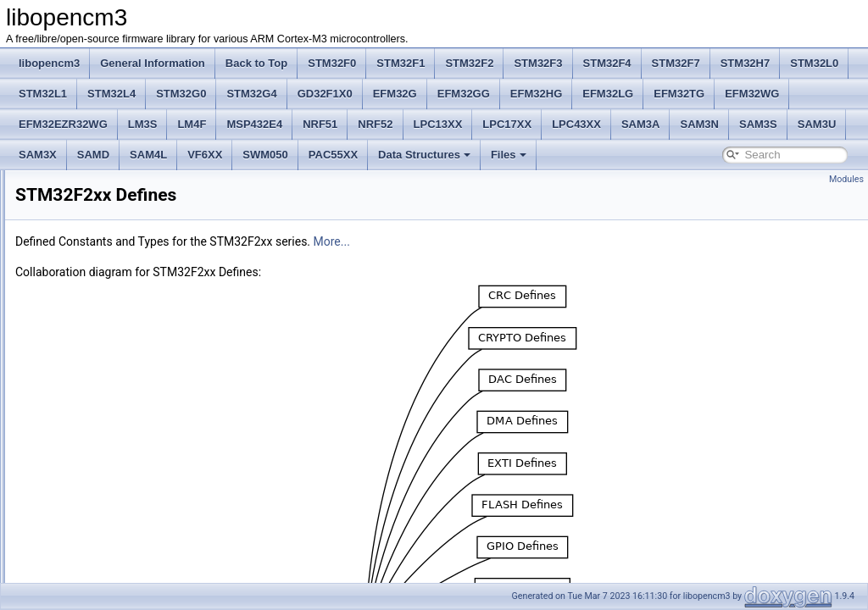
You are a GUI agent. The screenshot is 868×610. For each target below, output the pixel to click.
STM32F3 (538, 63)
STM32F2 (469, 63)
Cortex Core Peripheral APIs (106, 310)
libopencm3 (49, 63)
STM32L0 (814, 63)
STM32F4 (607, 63)
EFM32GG (464, 94)
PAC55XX (333, 155)
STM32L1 (43, 94)
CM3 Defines (72, 291)
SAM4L (148, 155)
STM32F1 (401, 63)
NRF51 (320, 124)
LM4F (192, 124)
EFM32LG (608, 94)
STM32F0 (332, 63)
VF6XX (205, 155)
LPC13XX (438, 124)
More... (544, 241)
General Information (153, 63)
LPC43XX (576, 124)
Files (509, 155)
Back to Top (256, 63)
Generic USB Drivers (89, 552)
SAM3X (38, 155)
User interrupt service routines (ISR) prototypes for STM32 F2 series (196, 403)
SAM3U (817, 124)
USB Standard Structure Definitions (122, 515)
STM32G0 (181, 94)
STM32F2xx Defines (89, 385)
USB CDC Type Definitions (103, 441)
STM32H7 (746, 63)
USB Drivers (70, 496)
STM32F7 (676, 63)
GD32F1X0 (325, 94)
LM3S (143, 124)
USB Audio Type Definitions (105, 422)
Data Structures (424, 155)
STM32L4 (111, 94)
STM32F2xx (70, 366)
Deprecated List (64, 198)
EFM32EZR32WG (63, 124)
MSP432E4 (254, 124)
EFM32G (395, 94)
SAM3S (758, 124)
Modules (846, 179)
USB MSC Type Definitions (103, 478)
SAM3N (699, 124)
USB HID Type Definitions (100, 459)
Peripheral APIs (78, 347)
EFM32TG (679, 94)
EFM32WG (752, 94)
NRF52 (375, 124)
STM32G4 (251, 94)
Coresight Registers (87, 329)
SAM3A (641, 124)
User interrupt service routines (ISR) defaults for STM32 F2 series (190, 534)
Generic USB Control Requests (113, 571)
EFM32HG (536, 94)
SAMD (93, 155)
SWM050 (265, 155)
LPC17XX (507, 124)
